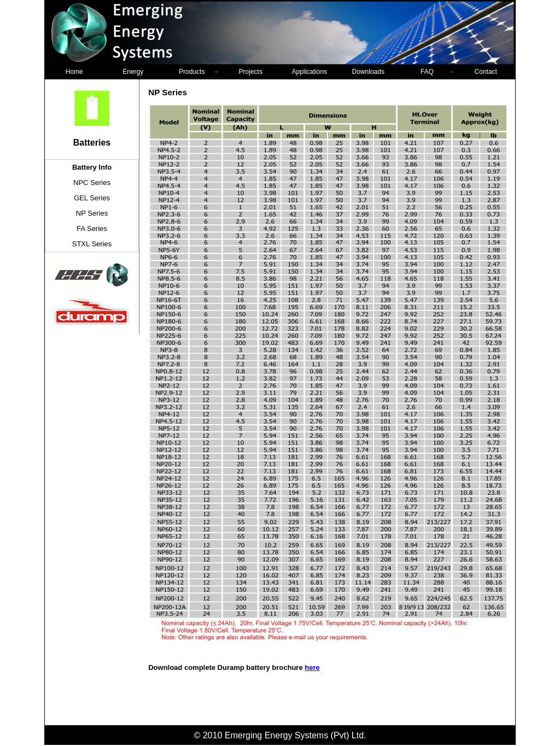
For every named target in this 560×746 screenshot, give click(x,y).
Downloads (368, 72)
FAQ (427, 72)
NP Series (92, 213)
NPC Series (92, 183)
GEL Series (92, 198)
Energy (133, 72)
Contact (486, 72)
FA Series (92, 229)
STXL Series (92, 244)
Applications (309, 72)
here (312, 667)
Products (192, 72)
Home (74, 72)
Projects (251, 72)
